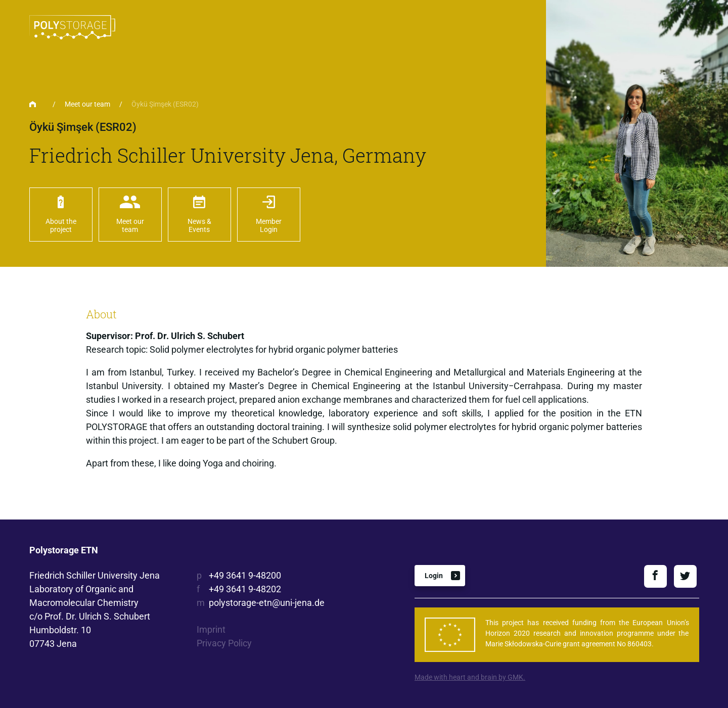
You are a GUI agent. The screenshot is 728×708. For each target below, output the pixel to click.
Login (434, 576)
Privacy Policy (224, 643)
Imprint (211, 629)
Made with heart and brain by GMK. (470, 677)
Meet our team (87, 104)
